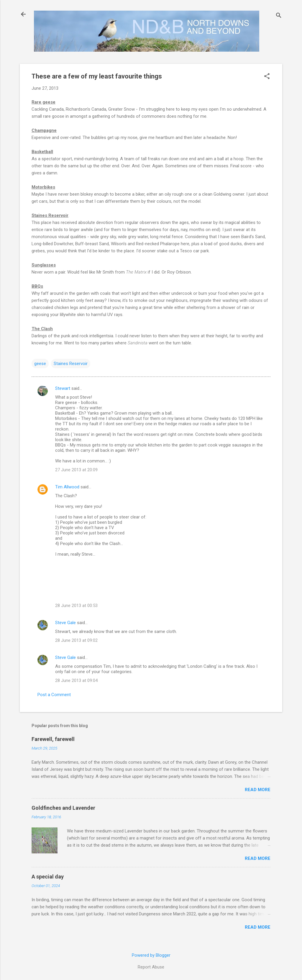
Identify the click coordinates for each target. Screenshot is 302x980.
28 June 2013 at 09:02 (76, 640)
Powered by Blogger (151, 955)
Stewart (63, 388)
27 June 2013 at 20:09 (76, 470)
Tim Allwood (67, 487)
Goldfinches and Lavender (63, 808)
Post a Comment (54, 695)
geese (40, 364)
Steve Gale (65, 623)
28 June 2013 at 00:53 (76, 606)
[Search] (279, 16)
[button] (267, 77)
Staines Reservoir (71, 364)
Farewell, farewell (53, 739)
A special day (48, 877)
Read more (258, 790)
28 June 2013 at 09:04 (76, 680)
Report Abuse (151, 967)
